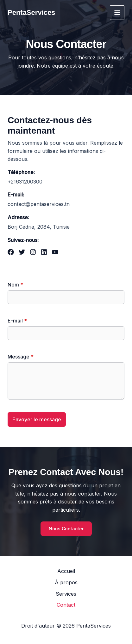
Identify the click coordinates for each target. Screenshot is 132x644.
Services (66, 594)
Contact (66, 605)
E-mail (17, 321)
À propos (66, 582)
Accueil (66, 571)
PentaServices (31, 12)
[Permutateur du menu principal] (117, 13)
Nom (15, 285)
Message (21, 357)
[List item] (11, 252)
